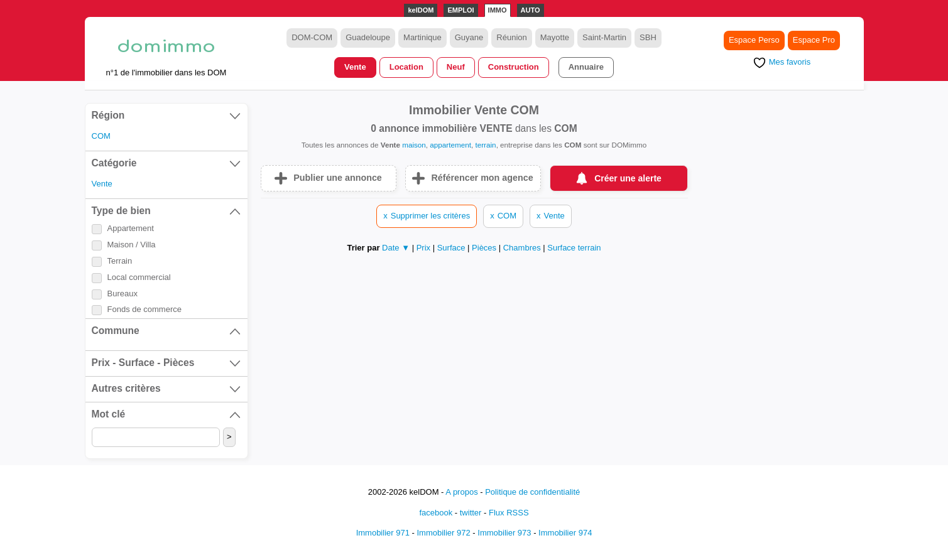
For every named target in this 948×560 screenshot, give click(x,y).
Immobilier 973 (504, 533)
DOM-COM (312, 37)
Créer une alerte (628, 178)
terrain (485, 145)
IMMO (498, 10)
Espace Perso (754, 40)
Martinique (422, 37)
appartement (450, 145)
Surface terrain (574, 248)
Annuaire (586, 67)
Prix (425, 248)
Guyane (469, 37)
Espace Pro (814, 40)
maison (414, 145)
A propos (461, 492)
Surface (452, 248)
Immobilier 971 (383, 533)
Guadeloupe (368, 37)
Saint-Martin (604, 37)
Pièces (485, 248)
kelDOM (421, 10)
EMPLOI (460, 10)
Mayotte (555, 37)
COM (101, 136)
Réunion (511, 37)
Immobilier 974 (565, 533)
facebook (436, 513)
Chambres (523, 248)
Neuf (456, 67)
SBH (648, 37)
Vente (355, 67)
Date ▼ (396, 248)
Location (406, 67)
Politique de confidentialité (532, 492)
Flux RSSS (509, 513)
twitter (471, 513)
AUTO (531, 10)
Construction (514, 67)
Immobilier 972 (443, 533)
